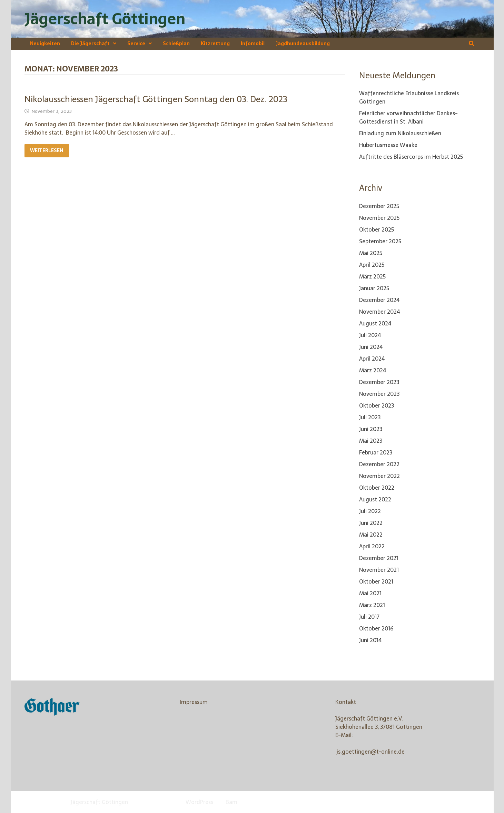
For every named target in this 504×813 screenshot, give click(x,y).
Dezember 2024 (379, 300)
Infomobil (253, 43)
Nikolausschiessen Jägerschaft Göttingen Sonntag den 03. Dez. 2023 (156, 99)
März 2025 (372, 276)
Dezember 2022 (379, 464)
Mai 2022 (371, 535)
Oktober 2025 (377, 229)
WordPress (199, 802)
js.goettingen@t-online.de (371, 752)
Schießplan (176, 43)
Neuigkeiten (45, 43)
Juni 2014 (370, 640)
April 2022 (372, 546)
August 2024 (375, 323)
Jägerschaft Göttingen (105, 19)
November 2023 (379, 394)
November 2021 (379, 570)
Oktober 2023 (377, 405)
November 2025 (379, 218)
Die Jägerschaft (90, 43)
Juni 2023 (371, 429)
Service (136, 43)
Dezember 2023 (379, 382)
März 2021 (372, 605)
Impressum (194, 702)
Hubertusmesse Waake (388, 145)
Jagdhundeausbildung (303, 43)
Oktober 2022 (377, 488)
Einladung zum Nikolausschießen (400, 133)
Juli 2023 (370, 417)
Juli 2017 (369, 617)
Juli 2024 (370, 335)
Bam (231, 802)
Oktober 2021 (376, 581)
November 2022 (379, 476)
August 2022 (375, 499)
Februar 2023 (376, 452)
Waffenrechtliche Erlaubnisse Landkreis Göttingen (409, 97)
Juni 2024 (371, 347)
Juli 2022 (370, 511)
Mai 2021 (370, 593)
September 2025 (380, 241)
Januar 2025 (374, 288)
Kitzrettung (215, 43)
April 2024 (372, 359)
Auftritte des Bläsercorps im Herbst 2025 (411, 157)
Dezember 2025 (379, 206)
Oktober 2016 (376, 628)
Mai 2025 (371, 253)
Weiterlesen (49, 151)
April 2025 (372, 265)
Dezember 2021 (379, 558)
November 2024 (379, 312)
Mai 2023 (371, 441)
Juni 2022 (371, 523)
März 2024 (373, 370)
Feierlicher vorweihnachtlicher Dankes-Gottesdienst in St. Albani (408, 117)
